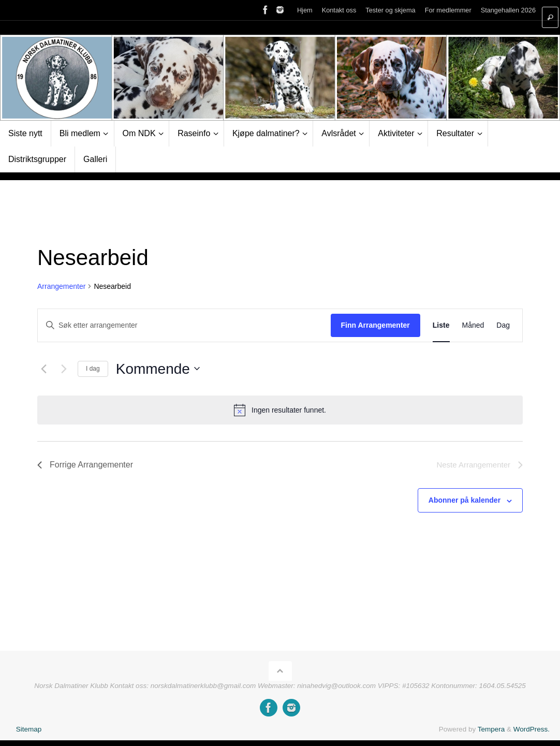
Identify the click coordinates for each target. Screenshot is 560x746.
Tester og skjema (390, 10)
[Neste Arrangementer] (64, 369)
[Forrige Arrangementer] (43, 369)
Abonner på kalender (465, 500)
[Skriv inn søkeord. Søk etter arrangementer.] (184, 325)
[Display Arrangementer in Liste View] (441, 325)
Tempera (491, 729)
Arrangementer (61, 286)
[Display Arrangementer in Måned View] (473, 325)
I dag (93, 369)
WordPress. (532, 729)
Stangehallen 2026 (508, 10)
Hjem (305, 10)
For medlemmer (448, 10)
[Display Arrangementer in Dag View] (503, 325)
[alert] (280, 410)
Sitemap (29, 729)
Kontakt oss (339, 10)
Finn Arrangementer (375, 325)
